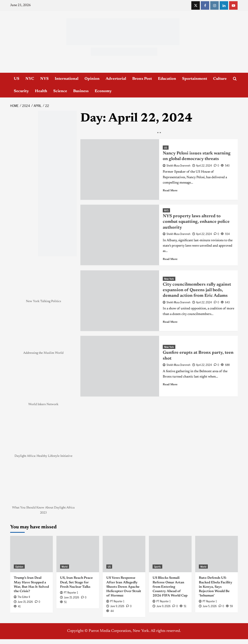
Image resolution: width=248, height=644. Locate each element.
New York (169, 279)
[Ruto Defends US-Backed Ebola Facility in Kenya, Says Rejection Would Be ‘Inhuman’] (217, 554)
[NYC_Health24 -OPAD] (57, 184)
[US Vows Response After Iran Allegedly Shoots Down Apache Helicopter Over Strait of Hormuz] (124, 554)
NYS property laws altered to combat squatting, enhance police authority (196, 222)
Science (60, 91)
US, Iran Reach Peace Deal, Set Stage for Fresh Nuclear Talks (76, 582)
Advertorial (116, 79)
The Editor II (24, 597)
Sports (157, 567)
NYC (30, 79)
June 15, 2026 (25, 602)
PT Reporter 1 (71, 592)
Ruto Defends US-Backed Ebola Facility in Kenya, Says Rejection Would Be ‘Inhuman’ (216, 587)
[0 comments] (217, 165)
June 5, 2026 (210, 606)
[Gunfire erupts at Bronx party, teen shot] (120, 366)
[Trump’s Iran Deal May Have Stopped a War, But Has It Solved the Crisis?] (31, 554)
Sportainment (195, 79)
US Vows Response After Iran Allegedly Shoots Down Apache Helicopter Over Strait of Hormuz (124, 587)
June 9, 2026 (117, 606)
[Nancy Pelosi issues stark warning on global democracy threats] (120, 169)
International (67, 79)
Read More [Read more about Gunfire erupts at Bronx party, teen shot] (170, 385)
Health (41, 91)
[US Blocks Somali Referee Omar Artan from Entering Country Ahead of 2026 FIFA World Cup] (170, 554)
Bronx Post (142, 79)
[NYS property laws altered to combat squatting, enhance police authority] (120, 235)
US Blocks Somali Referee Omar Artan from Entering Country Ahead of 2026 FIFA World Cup (170, 587)
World (65, 567)
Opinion (92, 79)
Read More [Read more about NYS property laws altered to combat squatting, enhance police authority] (170, 259)
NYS (44, 79)
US (17, 79)
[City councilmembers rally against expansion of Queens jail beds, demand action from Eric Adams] (120, 301)
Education (167, 79)
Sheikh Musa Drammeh (178, 165)
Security (21, 91)
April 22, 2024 (204, 165)
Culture (220, 79)
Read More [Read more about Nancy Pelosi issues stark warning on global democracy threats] (170, 191)
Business (81, 91)
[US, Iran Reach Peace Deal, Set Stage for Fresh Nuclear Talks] (78, 554)
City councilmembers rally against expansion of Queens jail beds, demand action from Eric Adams (197, 290)
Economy (103, 91)
